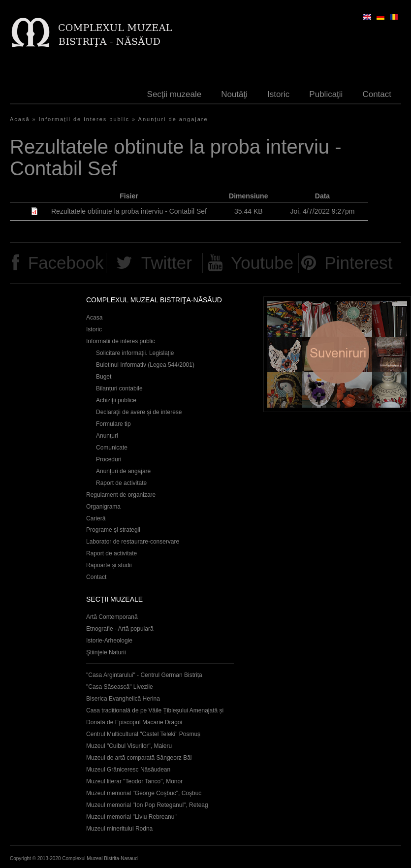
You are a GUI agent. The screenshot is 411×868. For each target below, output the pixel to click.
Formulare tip (113, 424)
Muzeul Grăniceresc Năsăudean (128, 770)
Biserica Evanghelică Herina (123, 699)
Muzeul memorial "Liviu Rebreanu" (131, 817)
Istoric (278, 94)
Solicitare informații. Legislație (135, 353)
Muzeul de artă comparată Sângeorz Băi (139, 758)
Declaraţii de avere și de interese (139, 412)
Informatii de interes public (121, 341)
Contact (377, 94)
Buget (104, 377)
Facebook (66, 263)
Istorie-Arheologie (109, 641)
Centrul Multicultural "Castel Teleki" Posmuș (143, 734)
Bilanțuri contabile (119, 388)
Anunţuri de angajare (173, 119)
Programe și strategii (113, 530)
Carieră (96, 518)
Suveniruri (337, 354)
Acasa (94, 318)
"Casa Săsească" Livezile (120, 687)
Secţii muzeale (174, 94)
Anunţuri (107, 436)
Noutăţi (234, 94)
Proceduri (109, 459)
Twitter (167, 263)
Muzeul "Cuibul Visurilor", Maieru (129, 746)
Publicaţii (326, 94)
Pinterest (358, 263)
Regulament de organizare (121, 495)
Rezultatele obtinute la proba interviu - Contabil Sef (129, 211)
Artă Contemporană (112, 617)
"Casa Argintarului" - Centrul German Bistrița (144, 675)
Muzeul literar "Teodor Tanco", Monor (134, 781)
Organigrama (103, 507)
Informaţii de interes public (84, 119)
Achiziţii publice (116, 400)
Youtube (262, 263)
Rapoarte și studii (109, 565)
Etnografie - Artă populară (120, 629)
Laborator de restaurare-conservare (133, 542)
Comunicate (112, 448)
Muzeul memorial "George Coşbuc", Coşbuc (144, 793)
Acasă (20, 119)
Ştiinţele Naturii (106, 652)
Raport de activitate (121, 483)
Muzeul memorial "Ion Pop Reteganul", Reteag (147, 805)
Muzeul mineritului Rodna (119, 829)
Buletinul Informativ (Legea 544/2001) (145, 365)
